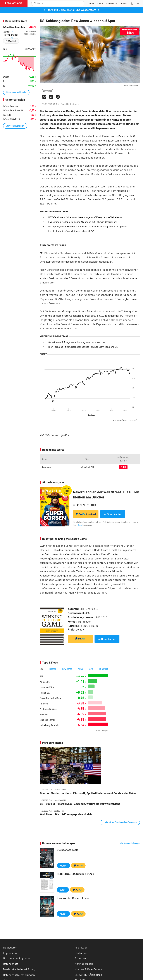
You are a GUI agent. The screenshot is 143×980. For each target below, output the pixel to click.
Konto (80, 525)
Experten (80, 958)
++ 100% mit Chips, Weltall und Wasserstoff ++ (72, 10)
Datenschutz (11, 964)
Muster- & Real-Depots (88, 969)
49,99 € (63, 866)
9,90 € (63, 890)
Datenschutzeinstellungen (19, 975)
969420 (8, 31)
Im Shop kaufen (113, 514)
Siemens (44, 714)
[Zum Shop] (91, 3)
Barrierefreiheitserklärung (19, 969)
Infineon (44, 703)
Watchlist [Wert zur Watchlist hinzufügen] (12, 41)
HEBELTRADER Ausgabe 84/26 (75, 874)
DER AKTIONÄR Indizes (88, 975)
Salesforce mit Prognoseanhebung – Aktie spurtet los (77, 342)
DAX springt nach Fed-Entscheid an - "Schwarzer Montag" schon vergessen (88, 226)
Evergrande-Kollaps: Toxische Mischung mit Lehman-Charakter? (83, 222)
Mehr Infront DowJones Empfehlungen (120, 822)
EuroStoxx (104, 669)
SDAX (91, 669)
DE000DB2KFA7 (11, 35)
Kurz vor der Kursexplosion (73, 898)
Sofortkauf (86, 514)
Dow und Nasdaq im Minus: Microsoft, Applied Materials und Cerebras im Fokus (88, 793)
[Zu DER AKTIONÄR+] (112, 3)
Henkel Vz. (45, 693)
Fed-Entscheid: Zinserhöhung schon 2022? (71, 231)
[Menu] (139, 3)
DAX (42, 669)
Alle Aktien (81, 947)
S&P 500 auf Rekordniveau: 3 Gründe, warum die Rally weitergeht (80, 804)
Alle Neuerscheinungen (130, 843)
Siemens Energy (47, 720)
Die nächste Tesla (67, 850)
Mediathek (81, 953)
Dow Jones (67, 669)
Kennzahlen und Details (16, 92)
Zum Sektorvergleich (15, 126)
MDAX (80, 669)
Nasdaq (53, 669)
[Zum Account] (100, 3)
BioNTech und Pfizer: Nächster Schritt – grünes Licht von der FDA (83, 347)
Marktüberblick (84, 964)
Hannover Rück (47, 687)
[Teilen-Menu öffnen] (44, 97)
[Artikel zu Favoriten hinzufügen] (58, 97)
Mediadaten (10, 947)
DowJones (47, 91)
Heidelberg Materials (49, 725)
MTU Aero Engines (48, 709)
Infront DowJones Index (15, 27)
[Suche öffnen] (35, 3)
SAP (42, 676)
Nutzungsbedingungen (17, 958)
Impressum (10, 953)
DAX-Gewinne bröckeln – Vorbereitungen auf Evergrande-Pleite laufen (86, 217)
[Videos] (124, 3)
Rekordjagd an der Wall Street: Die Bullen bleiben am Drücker (106, 495)
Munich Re (45, 682)
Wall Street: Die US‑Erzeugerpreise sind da (66, 814)
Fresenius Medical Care (51, 698)
